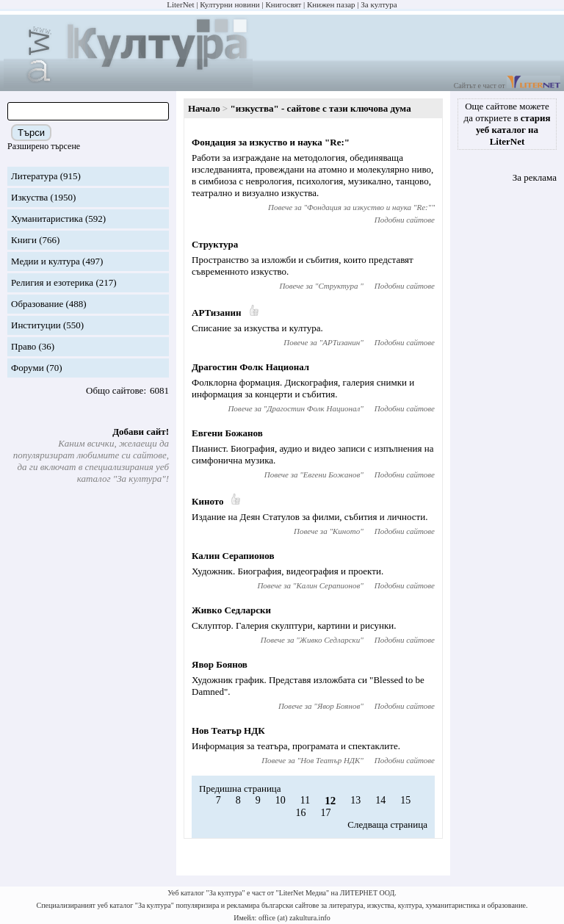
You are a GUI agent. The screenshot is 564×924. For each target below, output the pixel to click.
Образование (37, 304)
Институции (36, 325)
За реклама (535, 177)
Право (23, 346)
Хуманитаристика (47, 219)
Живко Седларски (231, 610)
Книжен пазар (331, 4)
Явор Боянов (220, 664)
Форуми (28, 368)
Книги (24, 240)
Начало (204, 108)
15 (405, 800)
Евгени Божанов (227, 433)
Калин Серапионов (233, 556)
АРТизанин (217, 313)
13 (355, 800)
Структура (215, 244)
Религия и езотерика (52, 282)
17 (326, 813)
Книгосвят (283, 4)
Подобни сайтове (405, 220)
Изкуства (29, 197)
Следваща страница (387, 824)
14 (380, 800)
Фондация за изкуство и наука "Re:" (271, 142)
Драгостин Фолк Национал (250, 367)
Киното (207, 501)
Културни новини (229, 4)
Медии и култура (46, 261)
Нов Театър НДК (228, 730)
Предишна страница (240, 788)
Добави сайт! (141, 432)
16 (301, 813)
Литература (34, 176)
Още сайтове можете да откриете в (507, 124)
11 (305, 800)
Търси (31, 133)
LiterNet (180, 4)
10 (281, 800)
